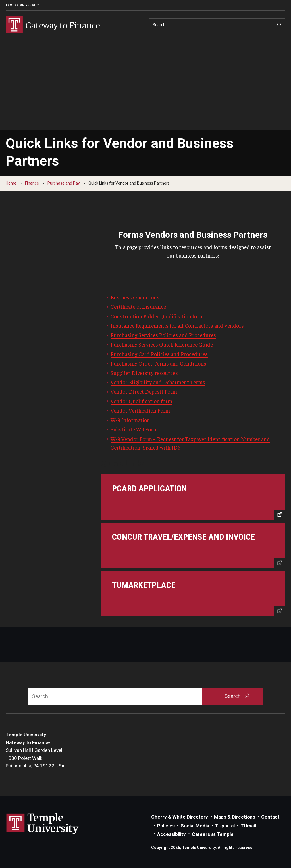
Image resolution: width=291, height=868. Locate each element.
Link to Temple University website (43, 824)
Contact (270, 817)
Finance (32, 183)
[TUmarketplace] (193, 594)
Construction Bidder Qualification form (157, 316)
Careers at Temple (213, 834)
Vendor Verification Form (140, 410)
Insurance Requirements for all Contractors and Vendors (177, 325)
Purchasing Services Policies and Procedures (163, 335)
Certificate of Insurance (138, 306)
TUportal (225, 826)
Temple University (22, 5)
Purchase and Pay (64, 183)
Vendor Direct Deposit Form (144, 391)
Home (11, 183)
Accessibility (172, 834)
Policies (166, 826)
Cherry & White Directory (180, 817)
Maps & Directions (235, 817)
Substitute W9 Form (134, 429)
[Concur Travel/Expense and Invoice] (193, 545)
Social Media (195, 826)
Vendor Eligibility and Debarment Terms (158, 382)
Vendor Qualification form (141, 401)
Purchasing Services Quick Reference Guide (162, 344)
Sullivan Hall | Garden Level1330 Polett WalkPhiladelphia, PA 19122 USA (35, 758)
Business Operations (135, 297)
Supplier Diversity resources (144, 373)
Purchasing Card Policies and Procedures (159, 354)
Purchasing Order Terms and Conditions (158, 363)
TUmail (248, 826)
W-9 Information (130, 420)
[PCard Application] (193, 497)
